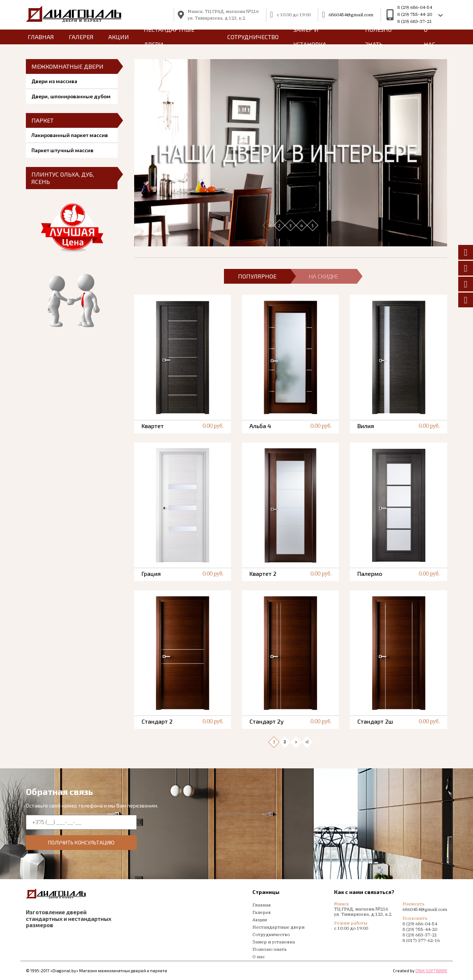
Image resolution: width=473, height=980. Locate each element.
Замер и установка (310, 37)
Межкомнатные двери (67, 66)
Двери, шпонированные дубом (71, 96)
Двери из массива (54, 81)
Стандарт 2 (157, 721)
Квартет (153, 426)
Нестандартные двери (169, 37)
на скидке (324, 276)
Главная (261, 905)
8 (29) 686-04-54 (415, 7)
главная (41, 37)
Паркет (42, 120)
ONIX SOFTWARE (431, 971)
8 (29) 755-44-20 (415, 14)
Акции (119, 37)
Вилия (366, 426)
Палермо (370, 573)
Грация (151, 573)
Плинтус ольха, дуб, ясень (63, 178)
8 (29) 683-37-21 (415, 21)
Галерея (81, 37)
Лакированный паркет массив (70, 135)
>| (307, 742)
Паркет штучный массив (62, 150)
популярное (257, 276)
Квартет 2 (263, 573)
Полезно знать (378, 37)
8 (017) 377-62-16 (421, 940)
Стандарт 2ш (375, 721)
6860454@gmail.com (351, 15)
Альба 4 (260, 426)
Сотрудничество (253, 37)
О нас (430, 37)
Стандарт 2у (267, 721)
